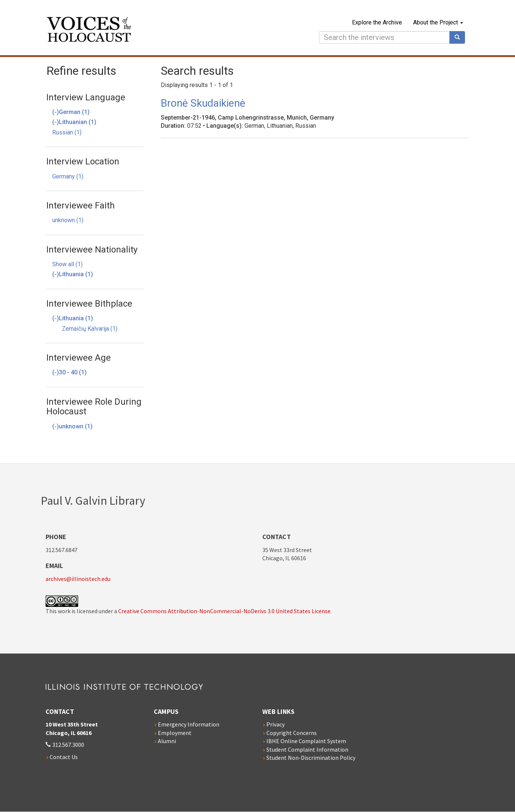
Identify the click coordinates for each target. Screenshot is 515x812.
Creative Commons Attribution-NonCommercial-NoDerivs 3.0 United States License (224, 611)
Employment (175, 733)
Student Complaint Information (307, 749)
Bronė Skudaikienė (203, 103)
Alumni (167, 741)
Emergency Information (189, 724)
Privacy (275, 724)
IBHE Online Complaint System (306, 741)
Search (460, 37)
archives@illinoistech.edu (78, 579)
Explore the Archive (377, 22)
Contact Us (64, 757)
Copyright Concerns (292, 733)
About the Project (438, 22)
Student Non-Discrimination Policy (311, 758)
